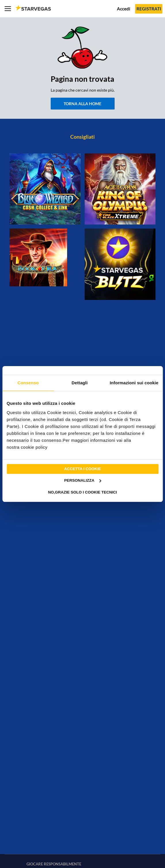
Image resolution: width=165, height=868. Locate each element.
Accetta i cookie (83, 469)
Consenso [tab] (28, 383)
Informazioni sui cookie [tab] (134, 383)
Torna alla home (83, 104)
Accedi (124, 9)
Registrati (149, 9)
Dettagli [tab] (80, 383)
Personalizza (83, 480)
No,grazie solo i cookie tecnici (83, 492)
